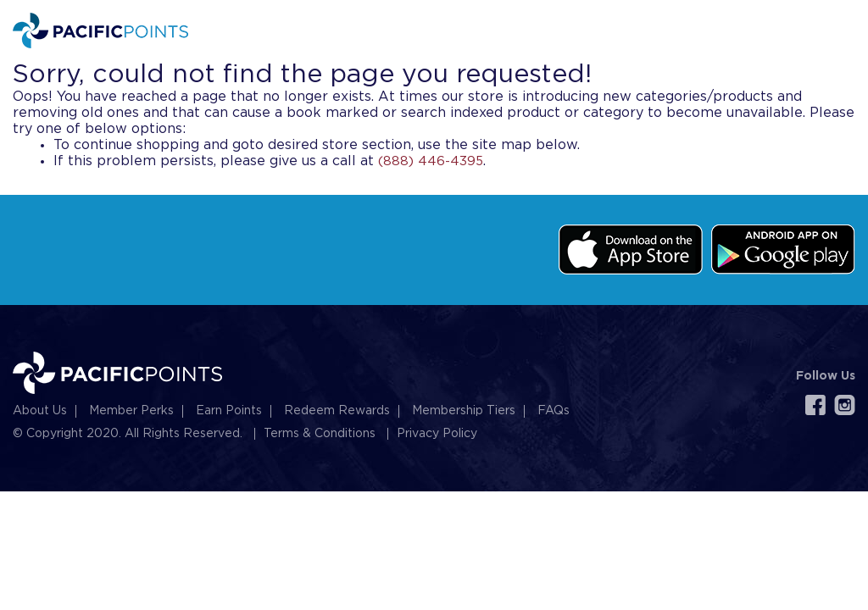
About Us (40, 411)
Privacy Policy (437, 434)
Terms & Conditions (320, 434)
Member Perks (131, 411)
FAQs (554, 411)
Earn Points (229, 411)
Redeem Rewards (337, 411)
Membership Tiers (464, 411)
